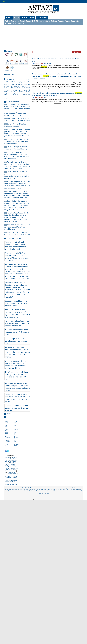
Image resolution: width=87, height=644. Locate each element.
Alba (6, 420)
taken (21, 90)
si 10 (22, 77)
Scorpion (16, 64)
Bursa (10, 460)
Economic (15, 21)
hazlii (20, 80)
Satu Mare (7, 442)
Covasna (7, 429)
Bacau (15, 421)
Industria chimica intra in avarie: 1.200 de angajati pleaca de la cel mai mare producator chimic (15, 364)
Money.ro (10, 461)
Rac (21, 57)
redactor (28, 80)
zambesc (7, 77)
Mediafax (7, 468)
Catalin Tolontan (12, 471)
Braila (15, 425)
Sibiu (15, 443)
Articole (8, 414)
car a (16, 92)
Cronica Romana (14, 476)
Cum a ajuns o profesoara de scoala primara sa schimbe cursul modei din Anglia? (17, 141)
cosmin (6, 81)
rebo (29, 77)
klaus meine (12, 96)
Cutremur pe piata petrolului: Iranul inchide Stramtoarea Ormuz (17, 341)
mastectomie (26, 96)
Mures (15, 439)
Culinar (54, 21)
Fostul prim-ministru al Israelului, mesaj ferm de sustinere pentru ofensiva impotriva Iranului (16, 245)
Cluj (6, 428)
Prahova (7, 440)
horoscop (10, 79)
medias (16, 97)
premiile (16, 90)
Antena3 (7, 483)
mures (14, 77)
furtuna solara (26, 93)
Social (22, 21)
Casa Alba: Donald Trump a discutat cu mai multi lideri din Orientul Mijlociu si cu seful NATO (17, 398)
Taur (12, 57)
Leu (25, 57)
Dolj (6, 431)
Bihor (6, 423)
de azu (11, 97)
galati (20, 83)
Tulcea (15, 446)
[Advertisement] (44, 37)
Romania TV (13, 479)
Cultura (46, 21)
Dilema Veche (8, 484)
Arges (6, 421)
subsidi (21, 97)
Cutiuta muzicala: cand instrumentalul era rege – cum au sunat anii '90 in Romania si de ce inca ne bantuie (17, 155)
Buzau (15, 427)
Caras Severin (17, 428)
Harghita (7, 433)
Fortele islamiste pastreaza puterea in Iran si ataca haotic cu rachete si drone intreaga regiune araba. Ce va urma (17, 175)
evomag (13, 93)
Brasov (7, 425)
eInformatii (13, 467)
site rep (42, 492)
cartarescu (27, 97)
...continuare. (35, 69)
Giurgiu (7, 432)
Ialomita (7, 435)
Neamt (7, 439)
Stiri (16, 18)
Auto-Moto (9, 23)
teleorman (8, 83)
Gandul (15, 459)
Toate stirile (15, 484)
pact (29, 81)
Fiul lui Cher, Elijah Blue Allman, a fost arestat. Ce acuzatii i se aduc (17, 120)
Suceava (7, 443)
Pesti (12, 70)
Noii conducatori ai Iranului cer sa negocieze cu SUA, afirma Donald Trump (17, 227)
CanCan (16, 468)
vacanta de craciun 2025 (12, 94)
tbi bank (18, 93)
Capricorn (25, 64)
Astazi (9, 18)
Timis (6, 444)
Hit (5, 472)
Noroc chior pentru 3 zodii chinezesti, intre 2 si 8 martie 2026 (17, 233)
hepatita (12, 89)
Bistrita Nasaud (16, 423)
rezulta (6, 98)
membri (13, 81)
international (22, 86)
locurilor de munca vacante (19, 84)
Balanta (12, 64)
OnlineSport (8, 470)
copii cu (22, 81)
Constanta (16, 429)
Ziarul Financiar (9, 478)
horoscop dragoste (69, 491)
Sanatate (75, 21)
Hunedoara (16, 435)
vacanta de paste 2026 (49, 491)
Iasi (15, 436)
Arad (15, 420)
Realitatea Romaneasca (10, 465)
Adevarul (10, 475)
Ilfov (6, 436)
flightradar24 (8, 90)
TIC (33, 21)
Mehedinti (7, 438)
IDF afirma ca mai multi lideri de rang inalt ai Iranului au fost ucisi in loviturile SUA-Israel (17, 376)
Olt (15, 440)
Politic (7, 21)
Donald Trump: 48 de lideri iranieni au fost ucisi (16, 125)
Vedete (61, 21)
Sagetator (21, 64)
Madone (7, 464)
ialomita (14, 86)
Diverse (39, 21)
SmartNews (12, 482)
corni (24, 83)
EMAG (4, 1)
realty (6, 97)
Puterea (6, 480)
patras (15, 83)
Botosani (7, 424)
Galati (15, 432)
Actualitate (19, 23)
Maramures (16, 438)
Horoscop (42, 18)
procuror (7, 86)
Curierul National (11, 472)
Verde (68, 21)
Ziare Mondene (13, 483)
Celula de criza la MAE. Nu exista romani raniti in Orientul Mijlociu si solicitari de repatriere (18, 257)
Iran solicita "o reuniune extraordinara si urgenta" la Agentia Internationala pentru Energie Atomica (17, 313)
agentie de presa (21, 89)
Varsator (7, 70)
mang (29, 89)
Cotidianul (14, 460)
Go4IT (6, 460)
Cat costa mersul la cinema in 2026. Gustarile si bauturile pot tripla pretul (17, 303)
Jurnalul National (8, 474)
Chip (11, 463)
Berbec (7, 57)
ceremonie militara (76, 490)
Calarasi (7, 427)
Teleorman (16, 444)
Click (6, 461)
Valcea (7, 446)
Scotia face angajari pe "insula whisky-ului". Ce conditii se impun (17, 148)
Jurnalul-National (47, 63)
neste (6, 88)
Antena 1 (15, 474)
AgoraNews (7, 457)
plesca (21, 92)
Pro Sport (8, 479)
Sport (28, 21)
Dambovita (16, 431)
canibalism (24, 94)
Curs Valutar (28, 18)
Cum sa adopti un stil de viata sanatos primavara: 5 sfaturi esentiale (17, 408)
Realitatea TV (14, 457)
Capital (11, 468)
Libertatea (16, 478)
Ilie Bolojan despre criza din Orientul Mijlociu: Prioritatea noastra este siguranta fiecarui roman (18, 387)
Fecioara (7, 64)
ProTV (6, 475)
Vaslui (15, 447)
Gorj (15, 433)
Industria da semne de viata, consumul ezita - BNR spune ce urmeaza (17, 332)
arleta (19, 96)
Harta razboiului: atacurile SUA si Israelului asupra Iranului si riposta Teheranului (18, 323)
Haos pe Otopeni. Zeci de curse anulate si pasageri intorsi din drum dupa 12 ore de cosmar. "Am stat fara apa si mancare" (17, 185)
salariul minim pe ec (16, 88)
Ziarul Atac (16, 463)
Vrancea (7, 447)
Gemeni (16, 57)
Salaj (15, 442)
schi (29, 84)
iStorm (43, 499)
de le (28, 86)
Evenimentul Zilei (9, 459)
